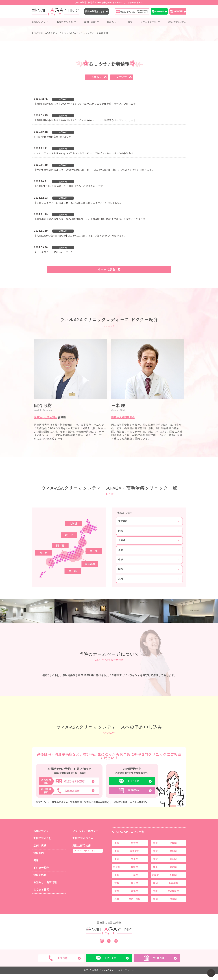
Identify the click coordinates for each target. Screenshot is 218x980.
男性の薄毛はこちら (95, 11)
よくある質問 (41, 890)
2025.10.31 (41, 181)
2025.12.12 (41, 148)
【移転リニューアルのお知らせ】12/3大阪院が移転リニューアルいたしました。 (78, 203)
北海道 (122, 540)
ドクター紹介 (41, 868)
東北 (121, 550)
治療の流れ (40, 875)
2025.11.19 (41, 165)
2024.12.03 (41, 198)
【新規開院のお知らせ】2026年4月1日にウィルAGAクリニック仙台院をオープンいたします (85, 104)
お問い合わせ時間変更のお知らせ (52, 137)
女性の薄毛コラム (177, 22)
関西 (121, 569)
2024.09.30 (41, 247)
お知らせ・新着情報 (45, 882)
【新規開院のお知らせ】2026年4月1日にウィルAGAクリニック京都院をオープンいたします (85, 120)
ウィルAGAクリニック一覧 (128, 832)
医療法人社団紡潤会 (46, 417)
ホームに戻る (107, 269)
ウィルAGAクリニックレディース (117, 970)
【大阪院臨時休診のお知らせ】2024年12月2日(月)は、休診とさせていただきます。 (80, 236)
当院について (38, 22)
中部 (121, 560)
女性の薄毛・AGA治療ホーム (47, 33)
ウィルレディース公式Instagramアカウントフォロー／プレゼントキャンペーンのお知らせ (84, 153)
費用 (130, 22)
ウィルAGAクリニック (85, 851)
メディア (121, 77)
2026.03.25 (41, 99)
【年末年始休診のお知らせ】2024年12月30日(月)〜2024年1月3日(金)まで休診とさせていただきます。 (91, 219)
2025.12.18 (41, 132)
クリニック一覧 (149, 22)
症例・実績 (90, 22)
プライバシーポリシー (85, 831)
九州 (121, 579)
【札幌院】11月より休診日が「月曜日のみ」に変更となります (69, 186)
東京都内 (123, 521)
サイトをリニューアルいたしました (54, 252)
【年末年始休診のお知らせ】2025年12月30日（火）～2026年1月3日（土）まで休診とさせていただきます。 (94, 170)
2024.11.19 (41, 214)
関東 (121, 531)
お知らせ (96, 77)
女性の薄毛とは (65, 22)
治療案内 (112, 22)
